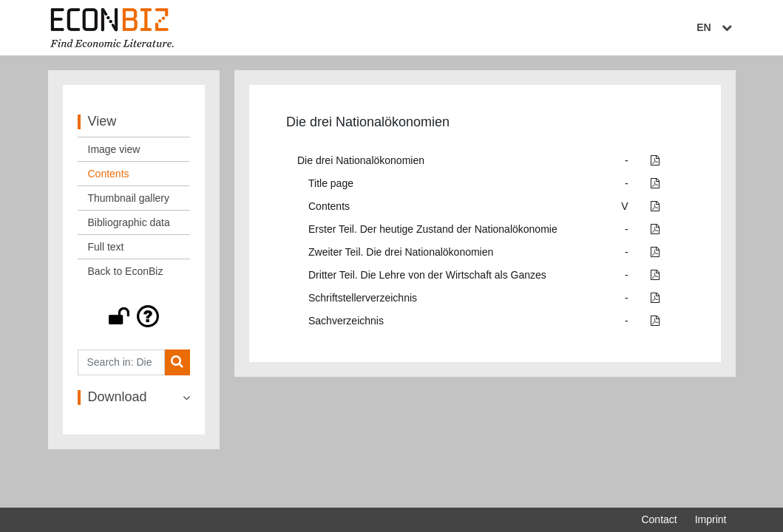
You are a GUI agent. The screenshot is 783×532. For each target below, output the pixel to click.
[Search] (177, 362)
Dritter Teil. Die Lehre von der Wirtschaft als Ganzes (427, 275)
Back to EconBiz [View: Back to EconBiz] (126, 271)
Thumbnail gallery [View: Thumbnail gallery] (129, 198)
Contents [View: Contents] (109, 174)
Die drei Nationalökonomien (361, 160)
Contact (659, 519)
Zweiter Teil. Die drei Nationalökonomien (401, 252)
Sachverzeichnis (346, 321)
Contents (329, 206)
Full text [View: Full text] (106, 247)
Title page (331, 183)
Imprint (711, 519)
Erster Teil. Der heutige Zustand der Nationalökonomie (433, 229)
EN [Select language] (716, 27)
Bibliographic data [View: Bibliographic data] (129, 222)
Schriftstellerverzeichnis (363, 298)
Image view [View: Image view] (114, 149)
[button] (134, 316)
